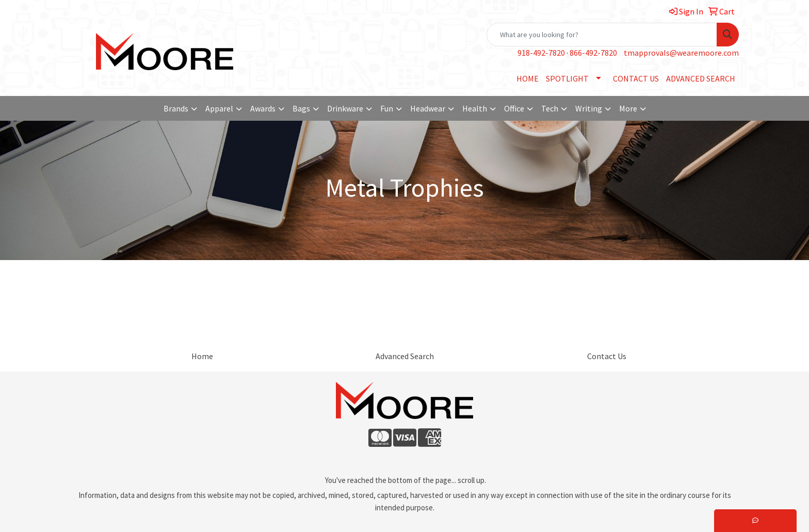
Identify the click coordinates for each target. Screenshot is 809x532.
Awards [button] (263, 108)
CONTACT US (636, 78)
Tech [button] (550, 108)
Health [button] (475, 108)
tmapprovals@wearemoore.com (681, 53)
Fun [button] (387, 108)
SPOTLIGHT (567, 78)
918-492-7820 (541, 53)
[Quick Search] (602, 35)
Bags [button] (301, 108)
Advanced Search (405, 356)
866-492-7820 (593, 53)
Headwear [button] (428, 108)
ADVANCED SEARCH (701, 78)
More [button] (628, 108)
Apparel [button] (219, 108)
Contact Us (607, 356)
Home (202, 356)
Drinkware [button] (345, 108)
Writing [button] (589, 108)
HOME (528, 78)
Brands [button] (176, 108)
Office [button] (514, 108)
